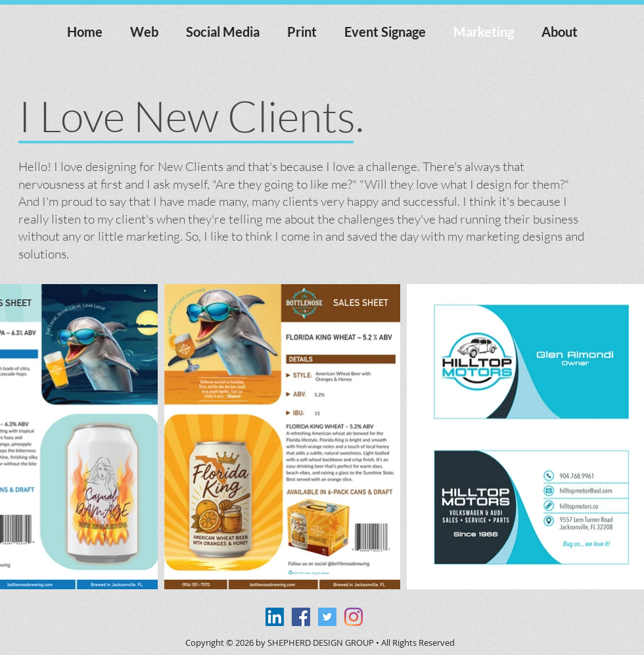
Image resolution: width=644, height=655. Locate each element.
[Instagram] (354, 617)
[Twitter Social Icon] (327, 617)
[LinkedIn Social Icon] (275, 617)
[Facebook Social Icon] (301, 617)
